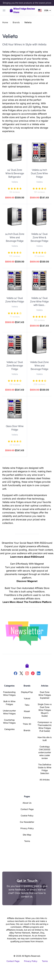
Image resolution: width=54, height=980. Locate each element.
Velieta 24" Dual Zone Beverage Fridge (15, 366)
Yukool (27, 698)
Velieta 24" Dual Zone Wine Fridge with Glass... (39, 302)
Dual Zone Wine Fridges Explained (45, 695)
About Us (27, 803)
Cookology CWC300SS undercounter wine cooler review (45, 752)
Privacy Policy (27, 828)
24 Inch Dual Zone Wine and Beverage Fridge (15, 237)
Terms (27, 841)
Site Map (27, 835)
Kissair (27, 711)
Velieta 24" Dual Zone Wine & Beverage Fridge (39, 237)
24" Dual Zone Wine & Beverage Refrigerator (15, 173)
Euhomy (27, 718)
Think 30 (27, 724)
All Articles (45, 780)
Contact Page (27, 809)
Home (5, 22)
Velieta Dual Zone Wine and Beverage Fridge (39, 366)
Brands (16, 22)
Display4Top (27, 692)
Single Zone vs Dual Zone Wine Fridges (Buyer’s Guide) (45, 710)
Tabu (27, 705)
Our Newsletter (27, 822)
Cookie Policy (27, 816)
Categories (9, 729)
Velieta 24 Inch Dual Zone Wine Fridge (39, 173)
